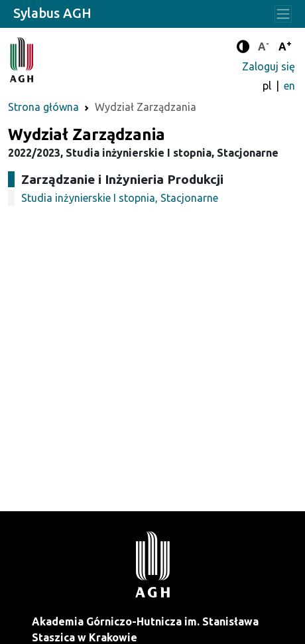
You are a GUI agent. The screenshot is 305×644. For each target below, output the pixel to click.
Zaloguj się (269, 66)
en (289, 86)
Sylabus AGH (52, 13)
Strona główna (43, 107)
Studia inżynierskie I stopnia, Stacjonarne (120, 198)
